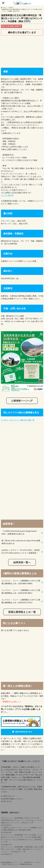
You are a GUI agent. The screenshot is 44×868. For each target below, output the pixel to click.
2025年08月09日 (22, 830)
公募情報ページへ (21, 401)
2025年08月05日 (22, 850)
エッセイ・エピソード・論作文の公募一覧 (18, 420)
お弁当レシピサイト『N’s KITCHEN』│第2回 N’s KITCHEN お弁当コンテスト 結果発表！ (20, 551)
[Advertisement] (22, 51)
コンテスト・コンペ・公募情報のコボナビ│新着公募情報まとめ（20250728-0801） (21, 592)
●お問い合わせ (6, 801)
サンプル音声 (6, 195)
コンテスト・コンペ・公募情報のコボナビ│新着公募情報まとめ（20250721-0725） (21, 601)
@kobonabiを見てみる (24, 732)
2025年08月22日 (22, 821)
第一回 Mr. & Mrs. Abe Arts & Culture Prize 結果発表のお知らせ (21, 542)
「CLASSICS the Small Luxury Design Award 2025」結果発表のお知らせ (19, 532)
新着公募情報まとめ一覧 (22, 612)
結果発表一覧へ (22, 562)
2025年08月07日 (22, 840)
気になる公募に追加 (11, 26)
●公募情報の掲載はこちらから (12, 799)
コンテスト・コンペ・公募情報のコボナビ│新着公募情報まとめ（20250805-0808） (21, 582)
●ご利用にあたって (8, 796)
